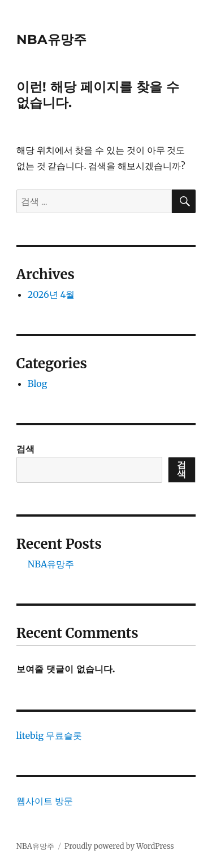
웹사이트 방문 (45, 801)
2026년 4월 (51, 294)
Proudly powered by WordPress (119, 846)
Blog (38, 384)
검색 (25, 449)
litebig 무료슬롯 (49, 735)
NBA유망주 (51, 39)
